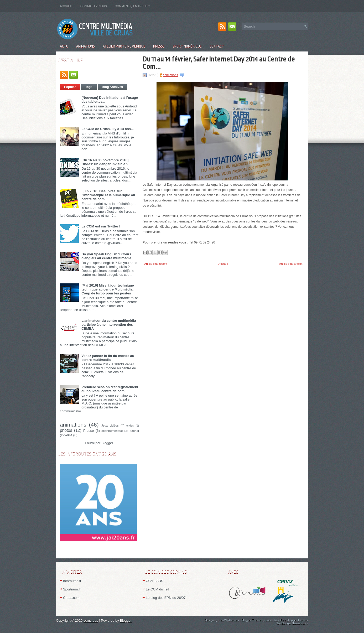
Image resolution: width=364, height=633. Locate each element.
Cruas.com (71, 598)
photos (66, 430)
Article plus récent (156, 264)
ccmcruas (91, 621)
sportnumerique (112, 431)
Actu (64, 46)
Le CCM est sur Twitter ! (101, 226)
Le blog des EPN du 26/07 (166, 598)
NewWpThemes (229, 620)
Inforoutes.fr (72, 581)
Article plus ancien (291, 264)
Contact (217, 46)
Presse (159, 46)
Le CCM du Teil (157, 589)
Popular (70, 87)
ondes (130, 426)
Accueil (66, 6)
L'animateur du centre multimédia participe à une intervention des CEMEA (109, 325)
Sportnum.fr (72, 589)
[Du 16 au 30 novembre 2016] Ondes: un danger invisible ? (105, 162)
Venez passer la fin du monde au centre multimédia (108, 358)
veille (69, 435)
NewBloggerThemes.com (292, 623)
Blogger (107, 443)
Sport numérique (187, 46)
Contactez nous (94, 6)
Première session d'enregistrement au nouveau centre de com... (110, 389)
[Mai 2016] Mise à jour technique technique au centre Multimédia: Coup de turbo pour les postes (108, 289)
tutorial (134, 431)
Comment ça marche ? (132, 6)
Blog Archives (112, 87)
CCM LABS (154, 581)
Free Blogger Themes (294, 620)
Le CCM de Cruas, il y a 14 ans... (108, 129)
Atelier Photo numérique (124, 46)
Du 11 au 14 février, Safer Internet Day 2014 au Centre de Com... (219, 63)
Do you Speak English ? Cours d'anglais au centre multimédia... (108, 256)
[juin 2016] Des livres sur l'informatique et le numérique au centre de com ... (108, 195)
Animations (85, 46)
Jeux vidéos (110, 425)
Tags (89, 87)
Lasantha (272, 620)
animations (73, 425)
